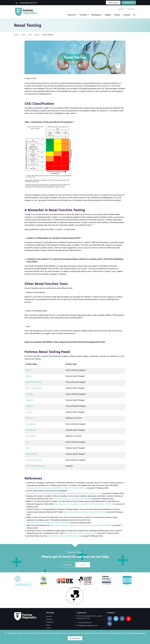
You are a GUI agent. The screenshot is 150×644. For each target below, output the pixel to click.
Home (16, 35)
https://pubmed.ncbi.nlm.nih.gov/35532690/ (81, 533)
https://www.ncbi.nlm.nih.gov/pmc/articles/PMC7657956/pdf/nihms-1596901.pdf (84, 504)
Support (121, 9)
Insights (108, 15)
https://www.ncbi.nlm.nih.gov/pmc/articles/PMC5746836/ (84, 512)
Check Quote (113, 3)
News (24, 35)
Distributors (96, 15)
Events (117, 15)
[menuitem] (121, 9)
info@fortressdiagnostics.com (88, 625)
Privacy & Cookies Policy (137, 633)
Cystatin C (29, 406)
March (38, 35)
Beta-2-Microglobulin (34, 382)
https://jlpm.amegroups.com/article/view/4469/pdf (73, 499)
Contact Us (129, 3)
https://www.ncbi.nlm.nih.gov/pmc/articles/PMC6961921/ (48, 523)
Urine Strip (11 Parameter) (35, 466)
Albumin (29, 370)
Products (83, 15)
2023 (31, 35)
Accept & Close (75, 638)
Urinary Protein (31, 454)
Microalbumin (31, 424)
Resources (131, 9)
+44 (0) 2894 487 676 (85, 623)
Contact (127, 15)
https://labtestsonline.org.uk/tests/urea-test (64, 536)
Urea (27, 442)
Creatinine (29, 394)
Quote (83, 565)
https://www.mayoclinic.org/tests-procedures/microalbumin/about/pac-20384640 (81, 525)
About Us (72, 15)
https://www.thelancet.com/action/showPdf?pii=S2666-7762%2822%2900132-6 (57, 488)
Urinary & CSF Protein (34, 460)
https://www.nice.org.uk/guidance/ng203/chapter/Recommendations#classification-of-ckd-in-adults (64, 493)
